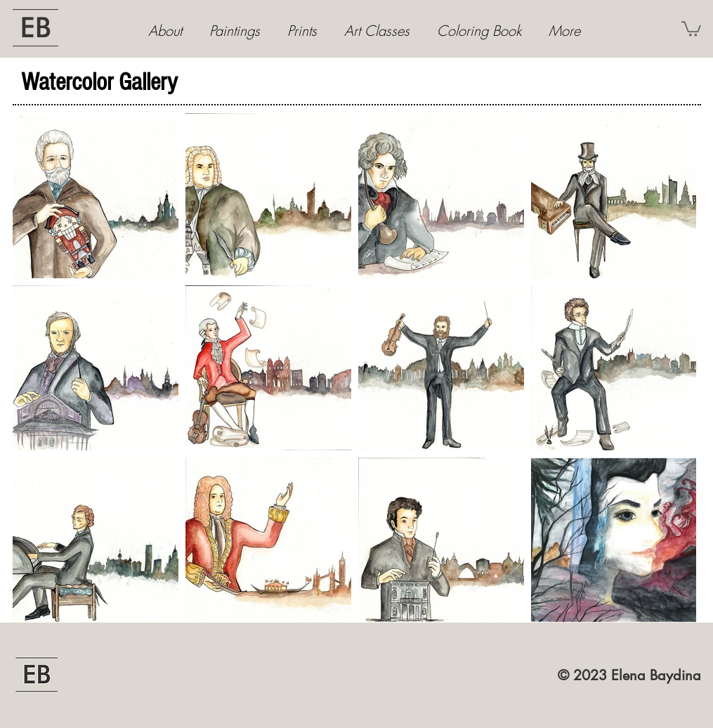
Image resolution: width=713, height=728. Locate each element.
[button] (691, 28)
